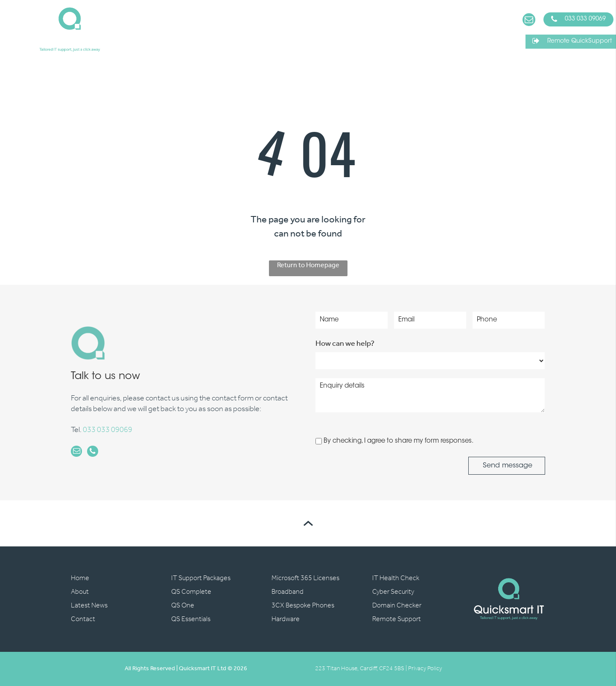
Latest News (89, 606)
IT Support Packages (201, 578)
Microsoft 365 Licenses (305, 578)
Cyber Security (393, 592)
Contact (83, 619)
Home (80, 578)
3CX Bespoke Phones (303, 606)
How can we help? (345, 344)
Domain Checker (397, 606)
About (80, 592)
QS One (183, 606)
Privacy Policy (425, 669)
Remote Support (397, 619)
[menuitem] (143, 30)
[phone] (91, 452)
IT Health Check (396, 578)
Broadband (288, 592)
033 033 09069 (108, 430)
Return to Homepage (308, 266)
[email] (529, 21)
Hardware (286, 619)
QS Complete (191, 592)
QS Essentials (191, 619)
